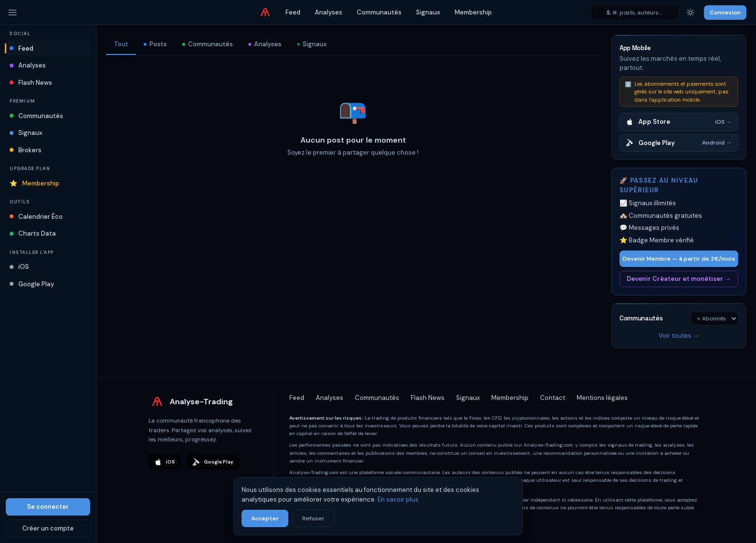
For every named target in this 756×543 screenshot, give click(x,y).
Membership (473, 12)
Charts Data (33, 233)
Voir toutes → (679, 336)
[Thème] (690, 13)
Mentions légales (602, 398)
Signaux (428, 12)
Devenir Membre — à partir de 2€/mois (679, 259)
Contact (553, 398)
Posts (155, 44)
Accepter (265, 518)
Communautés (379, 12)
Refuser (313, 518)
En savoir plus (398, 499)
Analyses (329, 12)
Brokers (26, 150)
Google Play (32, 284)
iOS (19, 267)
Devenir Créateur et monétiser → (679, 279)
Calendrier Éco (36, 217)
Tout (121, 44)
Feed (293, 12)
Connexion (725, 13)
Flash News (31, 83)
